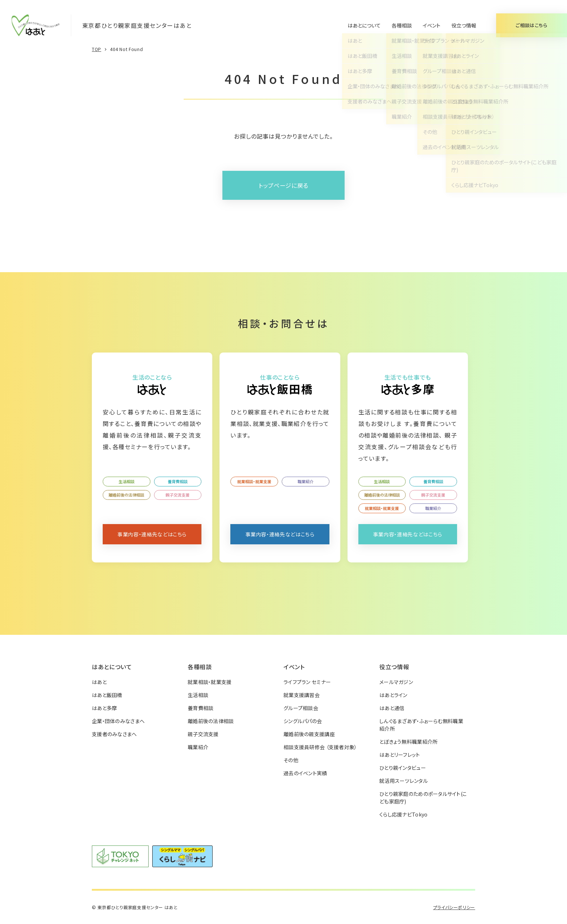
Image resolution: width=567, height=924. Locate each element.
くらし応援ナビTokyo (403, 814)
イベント (432, 25)
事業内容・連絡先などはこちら (152, 534)
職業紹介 (306, 481)
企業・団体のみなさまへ (118, 721)
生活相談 (127, 481)
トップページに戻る (283, 185)
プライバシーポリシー (454, 907)
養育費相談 (178, 481)
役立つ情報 (464, 25)
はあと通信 (392, 708)
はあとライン (393, 695)
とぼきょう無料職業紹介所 (408, 742)
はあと (99, 682)
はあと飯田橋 (107, 695)
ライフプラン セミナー (307, 682)
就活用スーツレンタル (404, 781)
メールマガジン (396, 682)
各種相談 (402, 25)
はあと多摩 (104, 708)
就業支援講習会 (302, 695)
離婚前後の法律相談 (126, 495)
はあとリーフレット (400, 755)
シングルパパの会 (303, 721)
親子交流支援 (178, 495)
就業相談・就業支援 (254, 481)
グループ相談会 (301, 708)
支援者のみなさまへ (114, 734)
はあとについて (364, 25)
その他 (291, 760)
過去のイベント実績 (305, 773)
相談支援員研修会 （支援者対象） (320, 747)
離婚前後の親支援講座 (309, 734)
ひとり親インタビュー (403, 768)
